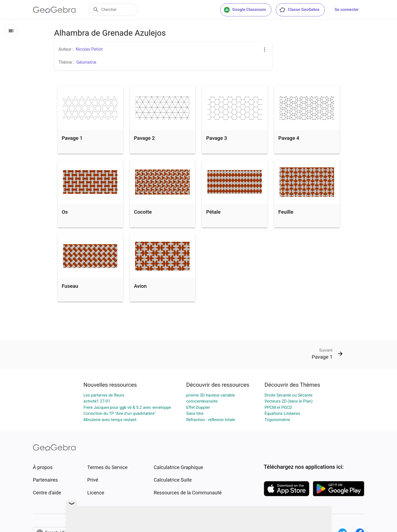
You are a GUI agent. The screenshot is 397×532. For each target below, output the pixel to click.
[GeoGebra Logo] (54, 10)
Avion (140, 286)
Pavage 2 (145, 138)
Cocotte (143, 212)
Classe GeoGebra (299, 10)
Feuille (286, 212)
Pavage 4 (289, 138)
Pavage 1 (72, 138)
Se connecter (347, 10)
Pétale (213, 212)
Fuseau (70, 286)
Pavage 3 (217, 138)
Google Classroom (245, 10)
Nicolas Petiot (89, 49)
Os (65, 212)
